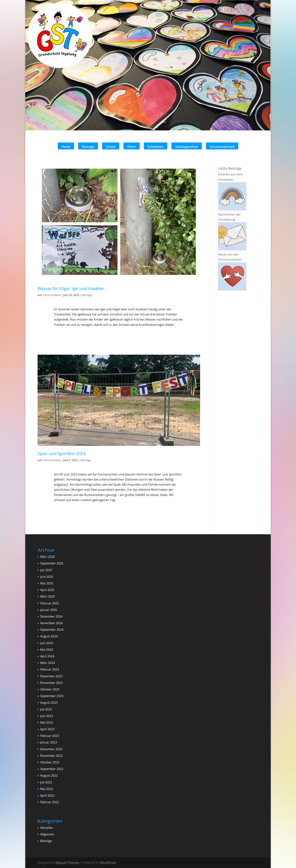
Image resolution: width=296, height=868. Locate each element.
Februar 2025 (50, 603)
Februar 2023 (50, 736)
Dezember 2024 (51, 616)
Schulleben (156, 147)
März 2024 (48, 663)
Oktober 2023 (50, 689)
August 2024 (49, 636)
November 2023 (52, 683)
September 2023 (52, 696)
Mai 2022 (47, 789)
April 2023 (47, 729)
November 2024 (52, 623)
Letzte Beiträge (230, 168)
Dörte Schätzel (52, 295)
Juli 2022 (46, 782)
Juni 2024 (47, 643)
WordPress (108, 863)
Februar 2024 (50, 669)
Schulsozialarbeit (222, 147)
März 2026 (48, 557)
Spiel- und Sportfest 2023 (62, 454)
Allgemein (47, 834)
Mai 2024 (47, 650)
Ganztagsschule (187, 147)
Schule (111, 147)
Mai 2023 (47, 723)
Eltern (132, 147)
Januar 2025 (49, 610)
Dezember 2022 (51, 749)
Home (66, 147)
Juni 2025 (47, 577)
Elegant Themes (68, 863)
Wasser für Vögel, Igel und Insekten (71, 288)
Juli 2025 (46, 570)
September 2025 (52, 563)
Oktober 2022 (50, 762)
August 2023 (49, 703)
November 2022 (52, 756)
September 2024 (52, 630)
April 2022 (47, 795)
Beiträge (88, 147)
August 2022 (49, 775)
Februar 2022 (50, 802)
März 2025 (48, 596)
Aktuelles (47, 828)
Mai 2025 (47, 583)
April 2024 (47, 656)
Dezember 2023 (51, 676)
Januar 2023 (49, 742)
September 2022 (52, 769)
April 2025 (47, 590)
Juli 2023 (46, 709)
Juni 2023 (47, 716)
